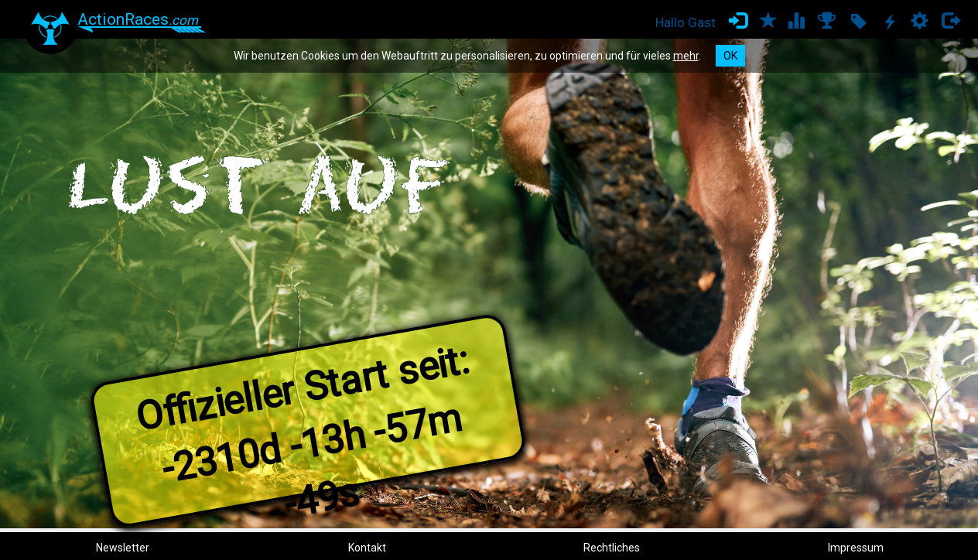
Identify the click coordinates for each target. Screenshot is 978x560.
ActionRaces (138, 19)
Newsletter (123, 548)
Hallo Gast (686, 22)
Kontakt (367, 548)
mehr (686, 56)
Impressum (856, 548)
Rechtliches (612, 548)
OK (730, 56)
